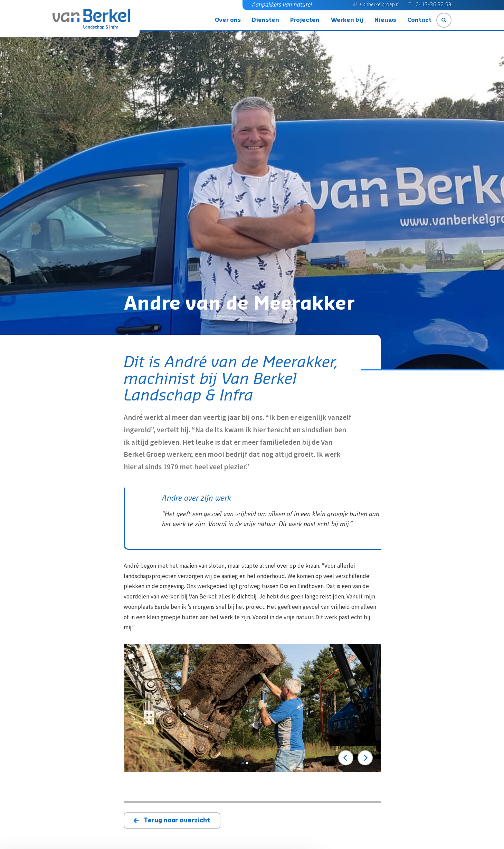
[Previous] (346, 758)
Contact (419, 20)
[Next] (365, 758)
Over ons (228, 20)
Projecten (305, 20)
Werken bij (347, 20)
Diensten (265, 20)
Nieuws (385, 20)
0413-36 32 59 (434, 5)
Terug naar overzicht (177, 820)
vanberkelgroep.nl (380, 5)
